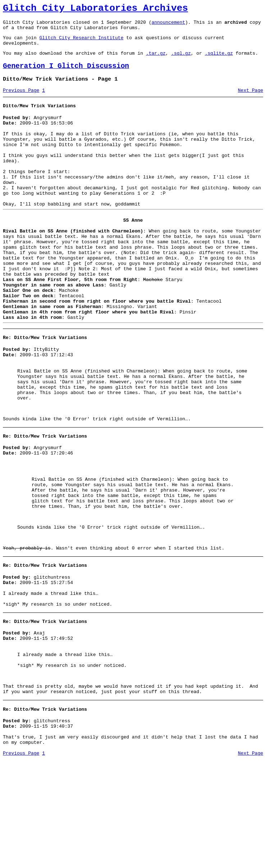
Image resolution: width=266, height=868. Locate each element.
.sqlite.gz (219, 60)
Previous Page (21, 101)
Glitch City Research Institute (81, 43)
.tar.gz (156, 60)
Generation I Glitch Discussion (66, 75)
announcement (168, 25)
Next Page (251, 101)
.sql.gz (181, 60)
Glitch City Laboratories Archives (95, 9)
